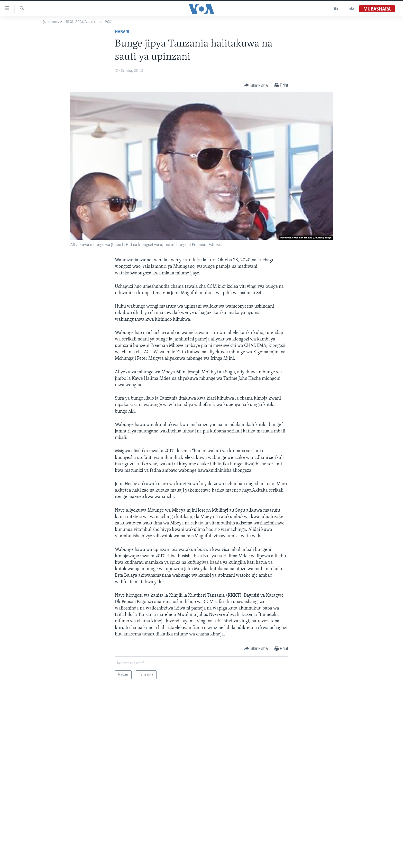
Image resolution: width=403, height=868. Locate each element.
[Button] (256, 85)
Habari (122, 32)
